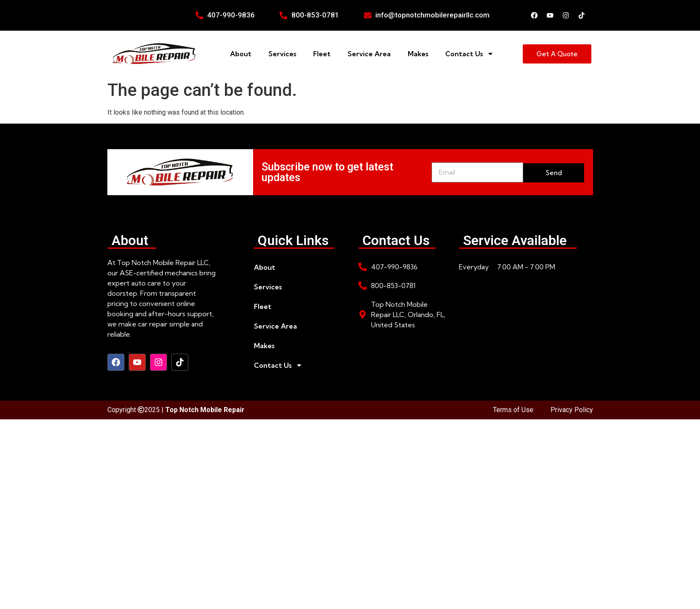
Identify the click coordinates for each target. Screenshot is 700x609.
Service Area (369, 54)
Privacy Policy (572, 410)
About (241, 54)
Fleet (322, 54)
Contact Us (470, 54)
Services (282, 54)
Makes (418, 54)
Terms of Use (513, 410)
